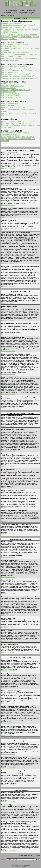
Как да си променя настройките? (15, 45)
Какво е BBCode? (8, 84)
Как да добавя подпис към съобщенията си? (19, 70)
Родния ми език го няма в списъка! (15, 52)
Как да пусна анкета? (10, 72)
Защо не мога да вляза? (11, 23)
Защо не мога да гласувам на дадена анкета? (20, 78)
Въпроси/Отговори (11, 11)
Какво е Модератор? (10, 105)
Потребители (30, 11)
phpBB (17, 865)
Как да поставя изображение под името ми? (19, 54)
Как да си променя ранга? (12, 56)
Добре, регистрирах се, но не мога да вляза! (19, 35)
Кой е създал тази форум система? (16, 133)
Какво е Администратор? (11, 103)
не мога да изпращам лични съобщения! (18, 121)
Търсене (21, 11)
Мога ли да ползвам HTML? (13, 86)
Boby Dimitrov (23, 867)
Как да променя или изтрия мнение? (16, 68)
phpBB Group (27, 796)
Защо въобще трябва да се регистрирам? (18, 25)
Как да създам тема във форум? (14, 66)
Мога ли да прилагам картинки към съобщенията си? (15, 91)
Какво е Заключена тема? (12, 98)
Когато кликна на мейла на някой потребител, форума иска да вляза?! (20, 59)
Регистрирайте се (22, 12)
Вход (32, 14)
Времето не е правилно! (11, 47)
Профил (32, 12)
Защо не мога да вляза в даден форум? (17, 76)
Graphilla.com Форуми (8, 16)
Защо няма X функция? (11, 135)
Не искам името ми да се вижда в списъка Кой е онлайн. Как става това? (20, 30)
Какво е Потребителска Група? (14, 107)
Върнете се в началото (8, 168)
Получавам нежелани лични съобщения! (18, 123)
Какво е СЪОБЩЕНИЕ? (11, 94)
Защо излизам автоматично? (13, 27)
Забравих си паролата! (11, 33)
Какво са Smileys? (9, 88)
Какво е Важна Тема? (10, 96)
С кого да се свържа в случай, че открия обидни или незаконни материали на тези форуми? (18, 139)
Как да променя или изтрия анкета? (16, 74)
